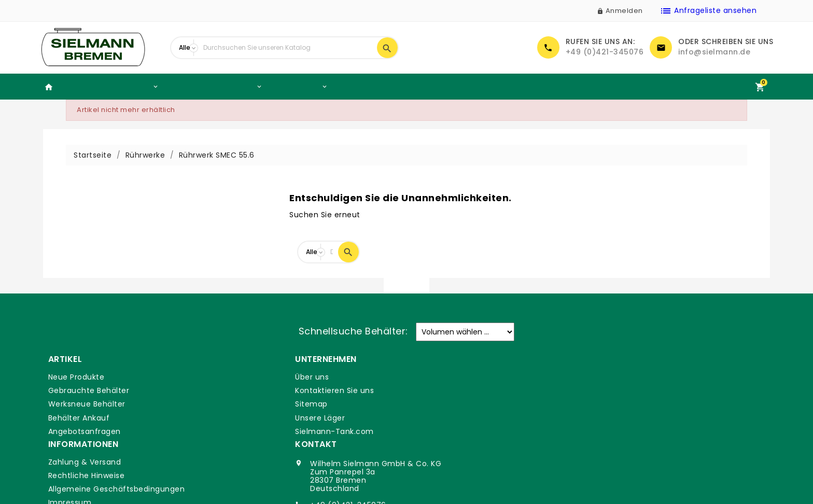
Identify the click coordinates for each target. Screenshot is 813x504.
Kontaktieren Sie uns (271, 390)
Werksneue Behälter (215, 87)
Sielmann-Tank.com (271, 431)
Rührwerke (299, 87)
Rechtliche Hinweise (453, 390)
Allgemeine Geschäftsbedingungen (483, 404)
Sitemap (248, 404)
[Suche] (288, 48)
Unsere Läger (256, 418)
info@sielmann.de (714, 52)
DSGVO (428, 431)
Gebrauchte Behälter (110, 87)
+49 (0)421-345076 (605, 52)
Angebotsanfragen (84, 431)
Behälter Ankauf (371, 86)
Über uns (248, 377)
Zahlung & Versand (451, 377)
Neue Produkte (76, 377)
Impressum (436, 418)
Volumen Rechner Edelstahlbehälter (490, 86)
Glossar (429, 445)
